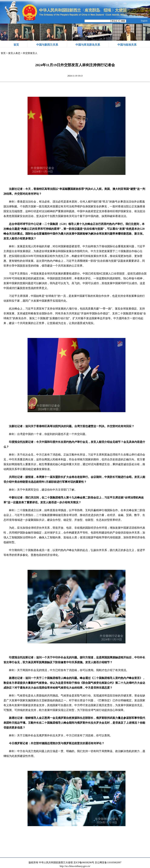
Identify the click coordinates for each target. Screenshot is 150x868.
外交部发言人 (30, 53)
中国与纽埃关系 (127, 45)
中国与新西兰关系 (47, 45)
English (144, 21)
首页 (16, 45)
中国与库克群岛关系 (88, 45)
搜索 (123, 21)
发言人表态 (14, 53)
